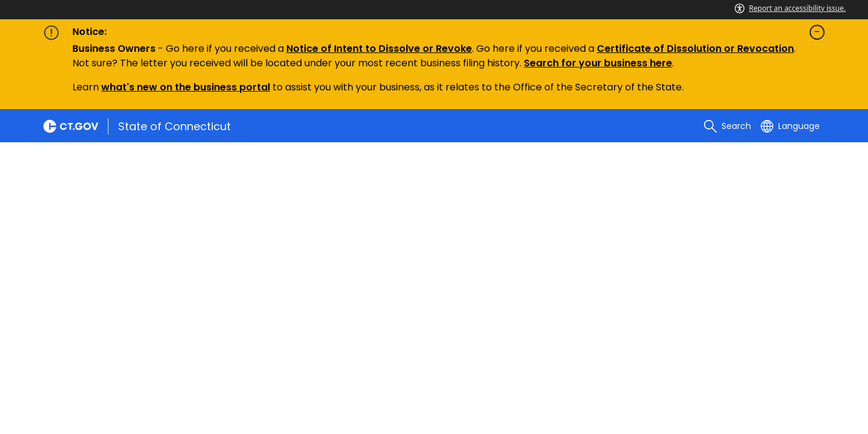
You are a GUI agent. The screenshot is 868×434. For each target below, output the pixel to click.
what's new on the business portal (186, 87)
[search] (728, 126)
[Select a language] (790, 126)
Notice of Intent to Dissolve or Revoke (379, 49)
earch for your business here (601, 63)
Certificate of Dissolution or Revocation (695, 49)
